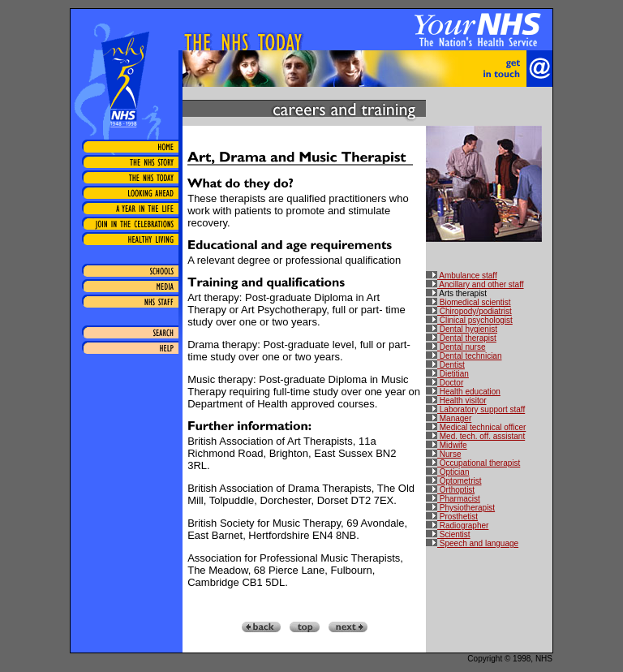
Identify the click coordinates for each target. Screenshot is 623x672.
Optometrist (453, 481)
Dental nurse (455, 347)
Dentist (445, 365)
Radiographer (457, 526)
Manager (449, 418)
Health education (463, 392)
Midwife (447, 445)
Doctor (445, 383)
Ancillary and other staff (475, 284)
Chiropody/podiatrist (469, 311)
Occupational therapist (473, 463)
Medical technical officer (476, 427)
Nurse (443, 454)
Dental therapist (461, 338)
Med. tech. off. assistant (475, 436)
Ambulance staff (462, 276)
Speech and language (472, 543)
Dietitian (447, 374)
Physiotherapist (460, 508)
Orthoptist (450, 490)
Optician (447, 472)
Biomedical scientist (468, 302)
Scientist (448, 534)
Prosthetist (452, 517)
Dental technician (464, 356)
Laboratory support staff (475, 409)
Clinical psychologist (469, 320)
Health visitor (456, 401)
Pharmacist (453, 499)
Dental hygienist (462, 329)
